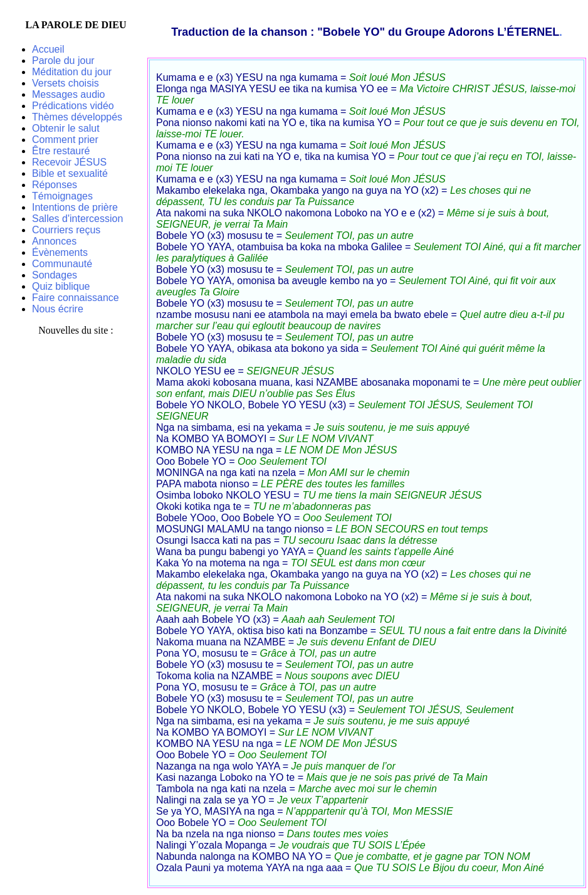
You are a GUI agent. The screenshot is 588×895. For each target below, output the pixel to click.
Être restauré (61, 151)
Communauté (62, 264)
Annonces (54, 241)
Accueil (48, 49)
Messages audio (69, 94)
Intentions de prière (75, 207)
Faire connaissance (76, 298)
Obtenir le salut (66, 128)
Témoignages (62, 196)
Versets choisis (66, 83)
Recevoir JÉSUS (69, 162)
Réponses (55, 185)
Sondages (55, 275)
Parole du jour (63, 61)
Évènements (60, 252)
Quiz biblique (61, 286)
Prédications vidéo (73, 106)
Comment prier (65, 140)
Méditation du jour (72, 72)
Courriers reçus (66, 230)
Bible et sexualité (70, 173)
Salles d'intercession (77, 219)
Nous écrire (58, 309)
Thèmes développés (77, 117)
